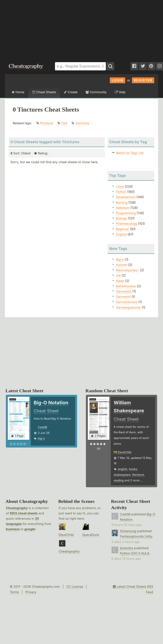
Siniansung (128, 531)
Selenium (123, 208)
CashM (42, 427)
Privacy (31, 592)
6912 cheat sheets (24, 513)
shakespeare (122, 475)
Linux (120, 186)
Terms (14, 592)
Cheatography (17, 508)
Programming (126, 213)
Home (18, 92)
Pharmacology (127, 224)
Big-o (120, 260)
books (133, 469)
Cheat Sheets (44, 92)
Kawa (120, 281)
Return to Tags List (130, 153)
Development (126, 197)
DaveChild (125, 452)
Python (121, 192)
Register (143, 80)
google (30, 529)
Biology (121, 218)
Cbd (64, 123)
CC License (75, 587)
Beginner (122, 229)
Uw (118, 275)
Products (47, 123)
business (13, 529)
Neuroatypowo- (127, 270)
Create (71, 92)
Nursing (122, 202)
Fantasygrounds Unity (136, 536)
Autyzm (122, 265)
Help (120, 92)
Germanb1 (123, 297)
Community (96, 92)
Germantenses (127, 302)
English (121, 234)
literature (138, 475)
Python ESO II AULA (135, 553)
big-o (41, 438)
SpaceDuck (91, 535)
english (123, 469)
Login (118, 80)
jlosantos (127, 548)
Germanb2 (124, 291)
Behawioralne (126, 286)
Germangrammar (128, 307)
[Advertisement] (53, 29)
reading (119, 480)
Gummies (82, 123)
